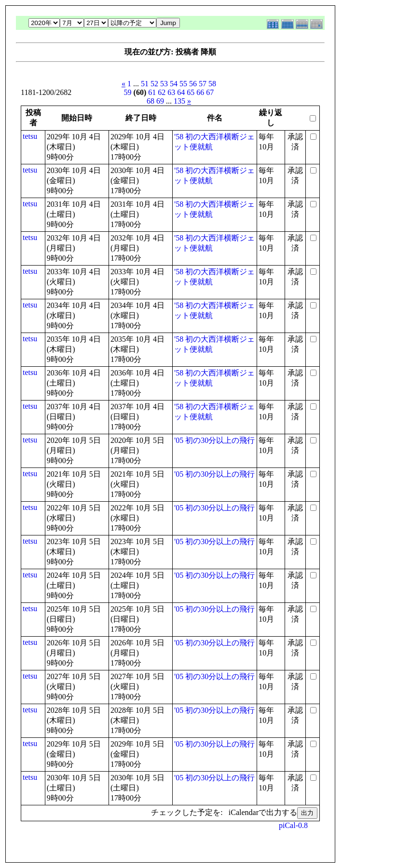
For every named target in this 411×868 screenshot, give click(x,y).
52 (154, 84)
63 (171, 92)
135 (179, 101)
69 (160, 101)
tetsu (30, 136)
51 (145, 84)
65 (191, 92)
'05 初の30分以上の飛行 (214, 440)
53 (164, 84)
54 (174, 84)
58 (212, 84)
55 (183, 84)
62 (162, 92)
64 (181, 92)
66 (200, 92)
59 (128, 92)
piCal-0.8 (293, 825)
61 (152, 92)
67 (210, 92)
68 (151, 101)
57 (203, 84)
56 (193, 84)
